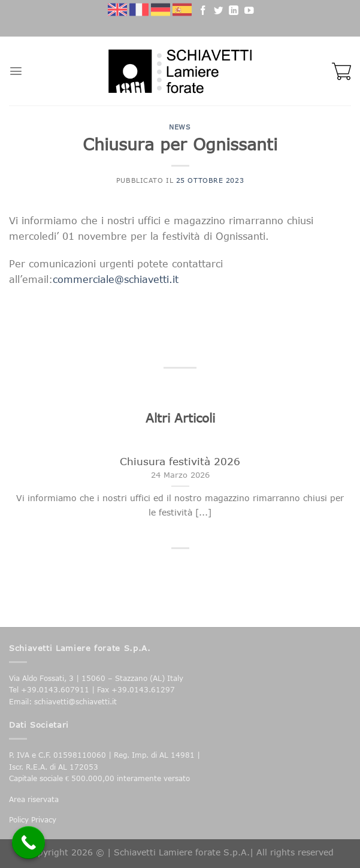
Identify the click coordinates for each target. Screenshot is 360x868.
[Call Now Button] (28, 843)
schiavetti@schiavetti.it (75, 702)
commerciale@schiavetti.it (116, 279)
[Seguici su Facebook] (203, 12)
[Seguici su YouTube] (249, 12)
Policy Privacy (33, 820)
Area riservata (34, 799)
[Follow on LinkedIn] (234, 12)
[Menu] (16, 71)
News (180, 127)
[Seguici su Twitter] (219, 12)
